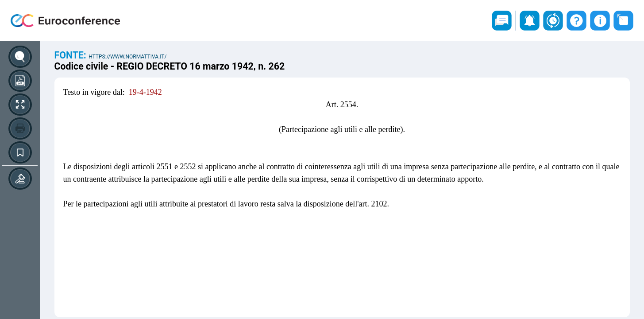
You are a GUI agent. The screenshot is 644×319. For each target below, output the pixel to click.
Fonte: (72, 55)
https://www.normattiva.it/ (127, 57)
